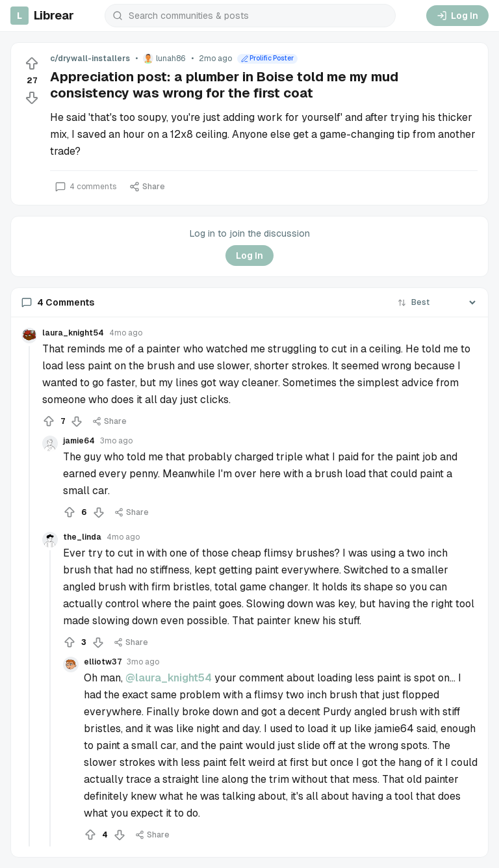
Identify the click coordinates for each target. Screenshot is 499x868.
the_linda (82, 537)
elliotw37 (103, 662)
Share (147, 187)
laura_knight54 (73, 333)
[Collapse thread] (29, 596)
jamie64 (79, 441)
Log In (457, 16)
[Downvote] (32, 98)
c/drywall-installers (90, 59)
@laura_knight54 (169, 678)
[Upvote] (32, 64)
